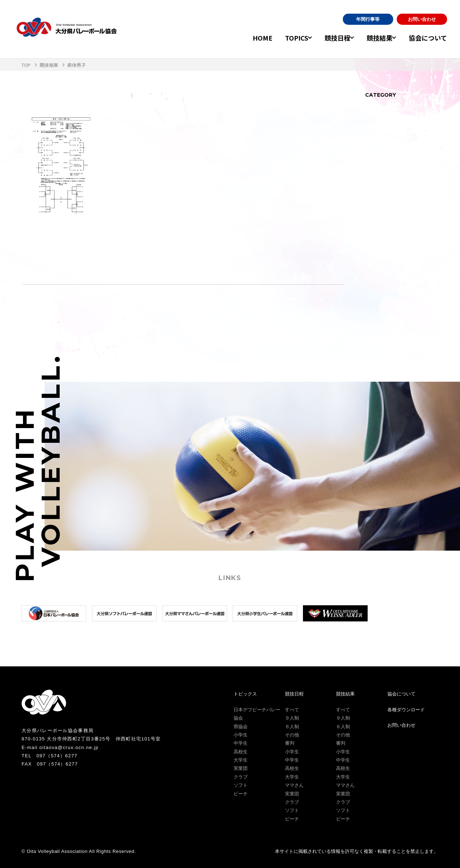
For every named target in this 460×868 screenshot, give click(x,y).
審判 (290, 743)
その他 (292, 735)
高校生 (241, 752)
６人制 (292, 727)
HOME (249, 38)
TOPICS (283, 38)
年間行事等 (368, 19)
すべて (292, 710)
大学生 (241, 760)
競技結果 (375, 38)
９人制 (292, 718)
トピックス (245, 694)
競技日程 (328, 38)
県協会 (241, 727)
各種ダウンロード (406, 710)
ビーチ (241, 794)
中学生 (241, 743)
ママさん (294, 785)
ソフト (241, 785)
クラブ (241, 777)
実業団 (241, 768)
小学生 (241, 735)
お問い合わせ (422, 19)
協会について (428, 38)
